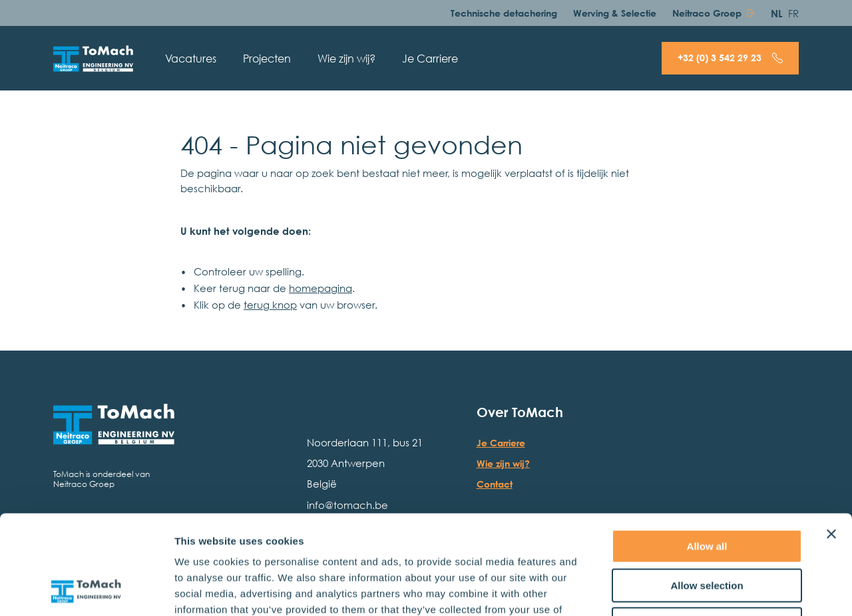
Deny (707, 531)
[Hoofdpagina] (93, 59)
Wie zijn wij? (346, 59)
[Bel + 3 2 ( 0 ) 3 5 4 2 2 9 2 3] (730, 58)
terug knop (270, 304)
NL (777, 13)
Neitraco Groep (707, 13)
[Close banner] (831, 441)
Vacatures (191, 59)
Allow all (707, 453)
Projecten (267, 59)
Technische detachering (504, 13)
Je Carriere (430, 59)
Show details (699, 590)
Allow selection (707, 493)
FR (793, 13)
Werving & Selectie (615, 13)
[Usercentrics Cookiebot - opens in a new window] (86, 590)
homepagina (320, 288)
